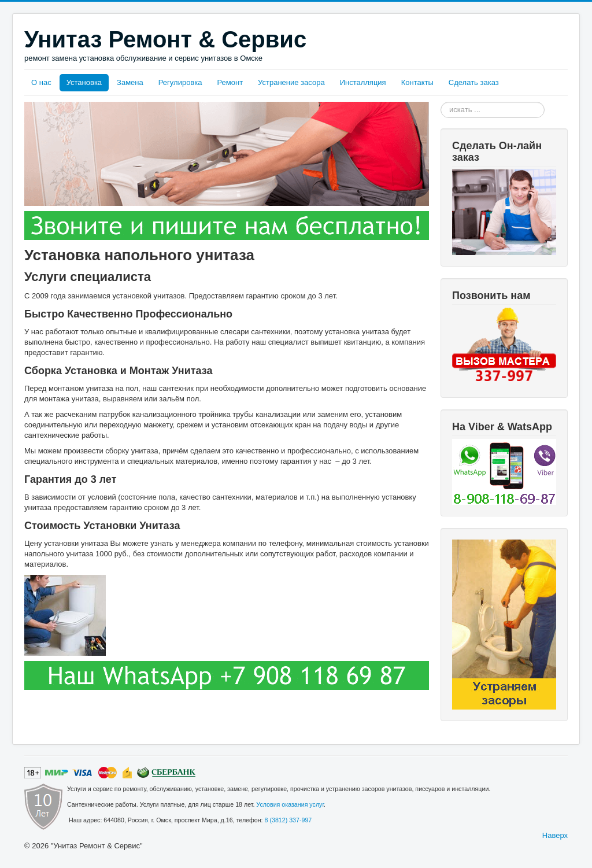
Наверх (555, 835)
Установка (84, 82)
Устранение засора (291, 82)
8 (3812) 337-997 (288, 820)
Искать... (441, 102)
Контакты (417, 82)
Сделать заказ (474, 82)
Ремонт (230, 82)
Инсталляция (363, 82)
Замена (130, 82)
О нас (41, 82)
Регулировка (180, 82)
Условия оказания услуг (290, 804)
